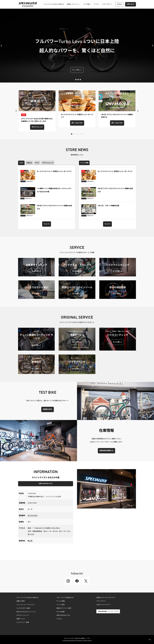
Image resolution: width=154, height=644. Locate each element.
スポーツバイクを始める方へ (65, 598)
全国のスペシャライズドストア (106, 598)
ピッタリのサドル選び (23, 608)
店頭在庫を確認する (106, 451)
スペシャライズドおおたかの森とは (27, 598)
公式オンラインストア (103, 605)
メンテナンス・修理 (23, 622)
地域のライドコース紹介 (64, 608)
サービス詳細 (61, 601)
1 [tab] (74, 80)
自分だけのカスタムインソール (26, 612)
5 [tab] (80, 134)
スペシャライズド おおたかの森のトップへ (77, 638)
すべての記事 (60, 612)
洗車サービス (21, 619)
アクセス (119, 4)
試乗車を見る (48, 409)
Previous (2, 46)
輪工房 (30, 541)
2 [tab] (76, 80)
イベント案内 (61, 605)
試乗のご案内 (21, 601)
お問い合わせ (131, 4)
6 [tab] (82, 134)
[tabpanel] (77, 46)
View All (47, 224)
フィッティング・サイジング (25, 605)
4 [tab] (80, 80)
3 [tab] (78, 80)
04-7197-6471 (33, 515)
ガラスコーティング (23, 615)
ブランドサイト (101, 601)
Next (152, 46)
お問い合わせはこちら (46, 484)
